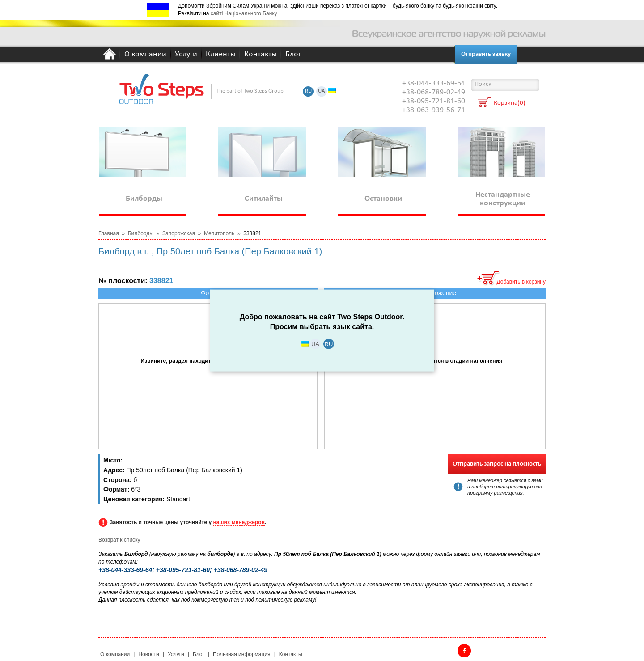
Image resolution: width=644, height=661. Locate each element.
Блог (293, 55)
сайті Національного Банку (244, 13)
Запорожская (179, 233)
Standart (178, 499)
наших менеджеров (239, 522)
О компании (145, 55)
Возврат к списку (119, 540)
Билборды (141, 233)
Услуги (186, 55)
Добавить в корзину (521, 282)
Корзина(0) (510, 104)
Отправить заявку (486, 54)
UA (322, 91)
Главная (109, 233)
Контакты (261, 55)
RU (308, 91)
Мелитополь (219, 233)
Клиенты (221, 55)
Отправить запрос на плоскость (497, 464)
